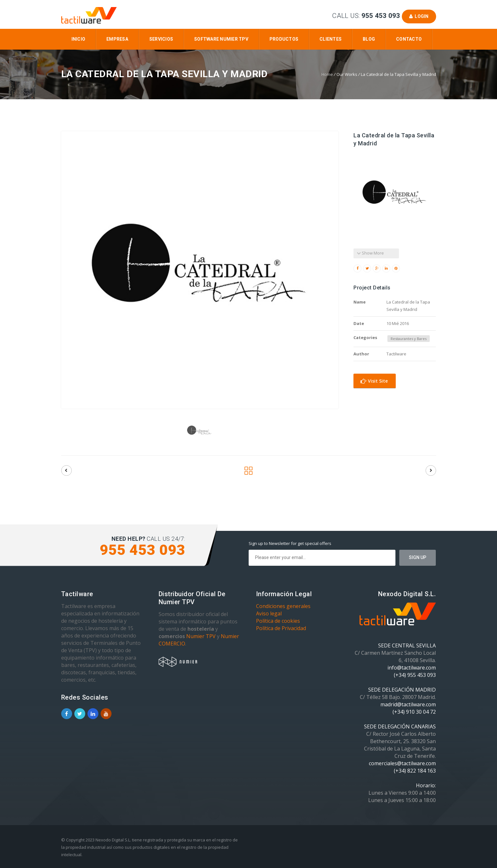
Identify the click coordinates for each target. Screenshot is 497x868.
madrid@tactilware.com (408, 704)
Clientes (331, 39)
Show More (370, 253)
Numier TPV (201, 636)
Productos (284, 39)
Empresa (117, 39)
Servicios (161, 39)
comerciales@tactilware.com (402, 763)
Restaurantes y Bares (409, 339)
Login (419, 16)
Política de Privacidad (281, 628)
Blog (369, 39)
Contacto (409, 39)
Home (327, 74)
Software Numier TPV (221, 39)
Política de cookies (278, 621)
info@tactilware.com (412, 668)
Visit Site (374, 381)
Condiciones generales (283, 606)
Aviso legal (269, 613)
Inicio (79, 39)
